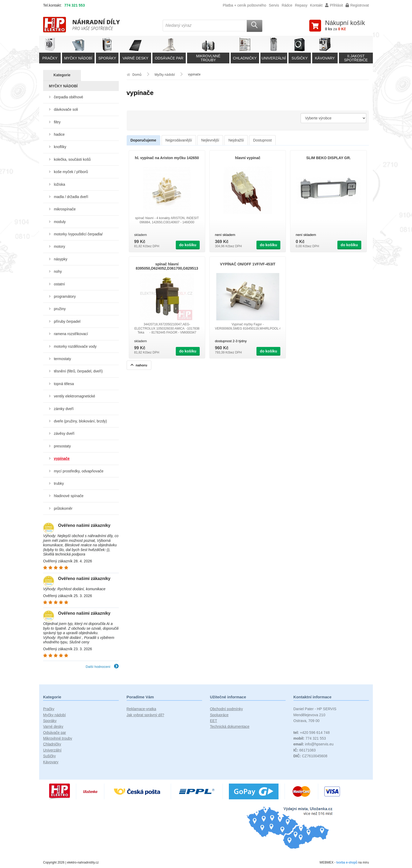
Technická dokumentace (230, 726)
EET (213, 721)
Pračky (49, 709)
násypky (61, 259)
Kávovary (51, 762)
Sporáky (50, 721)
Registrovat (357, 5)
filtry (57, 122)
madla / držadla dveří (71, 197)
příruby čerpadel (67, 321)
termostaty (62, 359)
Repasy (301, 5)
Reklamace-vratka (141, 709)
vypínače (62, 458)
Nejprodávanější (179, 140)
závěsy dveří (64, 433)
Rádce (287, 5)
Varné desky (53, 726)
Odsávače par (55, 733)
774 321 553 (75, 5)
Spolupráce (219, 715)
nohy (58, 271)
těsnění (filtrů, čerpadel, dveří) (78, 371)
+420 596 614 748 (312, 733)
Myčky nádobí (54, 715)
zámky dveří (64, 409)
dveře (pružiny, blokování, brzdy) (80, 421)
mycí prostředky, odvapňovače (79, 471)
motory (60, 246)
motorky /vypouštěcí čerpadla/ (78, 234)
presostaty (62, 446)
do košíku (188, 245)
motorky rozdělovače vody (75, 346)
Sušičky (49, 756)
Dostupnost (262, 140)
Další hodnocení (102, 667)
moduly (60, 222)
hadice (59, 134)
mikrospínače (65, 209)
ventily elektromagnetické (74, 396)
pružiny (60, 309)
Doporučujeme (143, 140)
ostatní (59, 284)
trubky (59, 483)
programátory (65, 296)
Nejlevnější (210, 140)
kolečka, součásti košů (72, 159)
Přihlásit (334, 5)
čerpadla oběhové (68, 97)
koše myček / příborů (71, 172)
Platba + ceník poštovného (244, 5)
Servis (274, 5)
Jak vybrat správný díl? (145, 715)
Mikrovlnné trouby (58, 738)
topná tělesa (64, 384)
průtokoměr (63, 508)
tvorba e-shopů (347, 862)
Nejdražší (236, 140)
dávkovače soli (66, 109)
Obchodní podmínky (226, 709)
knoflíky (60, 147)
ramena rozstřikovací (71, 334)
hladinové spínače (69, 496)
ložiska (60, 184)
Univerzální (52, 750)
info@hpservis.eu (314, 744)
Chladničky (52, 744)
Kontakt (316, 5)
